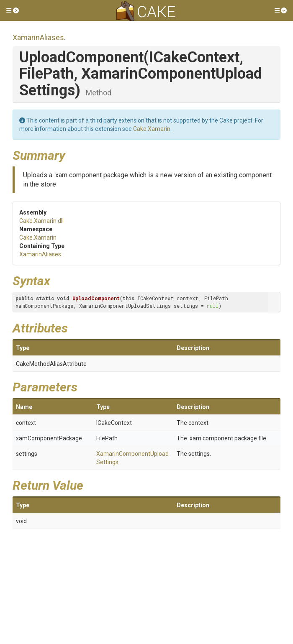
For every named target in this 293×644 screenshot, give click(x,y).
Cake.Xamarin (152, 129)
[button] (13, 10)
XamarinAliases (38, 37)
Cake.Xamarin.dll (41, 221)
